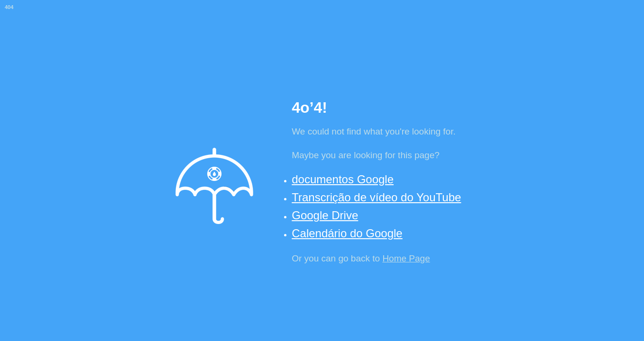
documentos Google (343, 179)
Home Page (406, 258)
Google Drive (325, 215)
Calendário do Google (347, 233)
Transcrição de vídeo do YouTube (376, 197)
